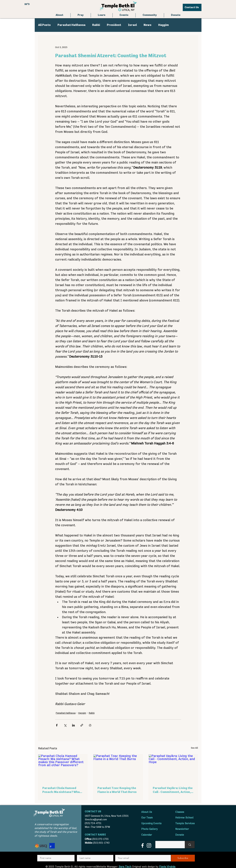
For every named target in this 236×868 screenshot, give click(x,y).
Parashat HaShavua (71, 25)
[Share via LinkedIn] (73, 725)
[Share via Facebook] (57, 725)
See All (194, 748)
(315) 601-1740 (101, 843)
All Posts (44, 25)
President (114, 25)
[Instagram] (149, 845)
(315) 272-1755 (100, 839)
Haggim (164, 25)
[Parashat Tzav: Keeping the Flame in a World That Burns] (118, 768)
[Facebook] (143, 845)
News (148, 25)
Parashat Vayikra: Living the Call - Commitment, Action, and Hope (173, 790)
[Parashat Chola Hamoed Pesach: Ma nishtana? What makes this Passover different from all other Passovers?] (63, 768)
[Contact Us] (192, 7)
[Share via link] (82, 725)
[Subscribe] (183, 858)
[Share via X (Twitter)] (65, 725)
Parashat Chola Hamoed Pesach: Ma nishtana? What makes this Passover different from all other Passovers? (62, 790)
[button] (81, 15)
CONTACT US (93, 812)
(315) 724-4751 (93, 823)
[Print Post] (90, 725)
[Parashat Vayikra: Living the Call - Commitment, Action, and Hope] (173, 768)
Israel (132, 25)
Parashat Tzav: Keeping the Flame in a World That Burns (117, 790)
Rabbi (96, 25)
